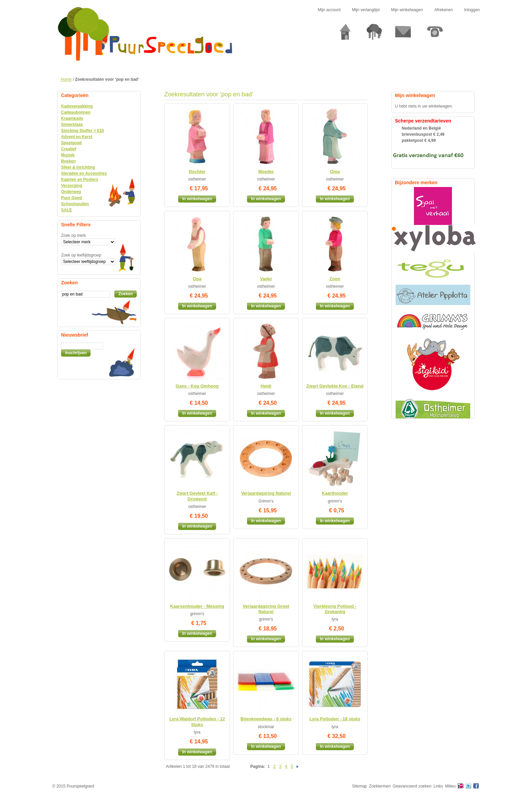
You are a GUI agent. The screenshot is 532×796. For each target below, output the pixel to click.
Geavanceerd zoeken (412, 786)
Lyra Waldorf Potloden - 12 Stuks (197, 722)
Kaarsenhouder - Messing (197, 606)
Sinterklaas (72, 125)
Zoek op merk (73, 235)
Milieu (450, 786)
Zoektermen (380, 786)
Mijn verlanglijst (366, 10)
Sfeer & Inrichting (78, 167)
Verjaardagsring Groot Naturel (266, 609)
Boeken (68, 161)
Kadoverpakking (77, 106)
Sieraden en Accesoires (84, 173)
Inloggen (472, 10)
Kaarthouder (335, 493)
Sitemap (360, 786)
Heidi (266, 386)
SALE (66, 210)
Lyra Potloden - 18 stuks (335, 719)
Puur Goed (71, 198)
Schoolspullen (75, 204)
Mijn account (329, 10)
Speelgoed (71, 143)
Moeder (266, 172)
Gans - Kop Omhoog (197, 386)
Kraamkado (72, 118)
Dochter (197, 172)
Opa (197, 279)
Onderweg (71, 192)
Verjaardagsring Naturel (266, 493)
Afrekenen (444, 10)
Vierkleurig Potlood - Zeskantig (335, 609)
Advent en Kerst (77, 137)
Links (438, 786)
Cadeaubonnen (76, 112)
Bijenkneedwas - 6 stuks (266, 719)
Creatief (69, 149)
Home (66, 79)
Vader (266, 279)
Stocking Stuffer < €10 (82, 131)
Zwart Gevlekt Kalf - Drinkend (197, 496)
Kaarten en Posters (80, 179)
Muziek (68, 155)
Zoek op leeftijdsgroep (81, 255)
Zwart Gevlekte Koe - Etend (335, 386)
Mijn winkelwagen (407, 10)
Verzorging (72, 186)
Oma (335, 172)
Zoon (335, 279)
